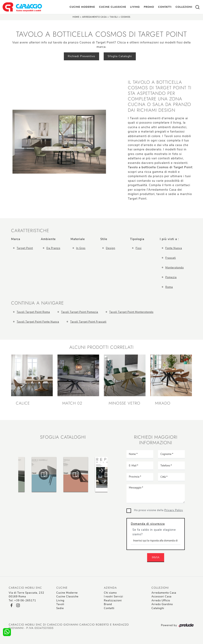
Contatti (165, 7)
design (111, 248)
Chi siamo (110, 593)
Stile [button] (104, 239)
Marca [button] (16, 239)
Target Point (25, 248)
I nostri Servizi (113, 597)
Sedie (60, 608)
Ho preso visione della (158, 510)
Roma (169, 287)
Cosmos (126, 17)
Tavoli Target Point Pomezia (80, 312)
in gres (81, 248)
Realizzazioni (113, 601)
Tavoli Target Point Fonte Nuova (38, 322)
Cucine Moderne (82, 7)
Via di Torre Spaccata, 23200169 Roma (26, 595)
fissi (139, 248)
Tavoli (114, 17)
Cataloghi (158, 608)
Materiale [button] (78, 239)
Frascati (171, 258)
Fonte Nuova (174, 248)
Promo (149, 7)
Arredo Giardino (162, 604)
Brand (108, 604)
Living (135, 7)
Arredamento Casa (94, 17)
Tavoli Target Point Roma (33, 312)
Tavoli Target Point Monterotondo (131, 312)
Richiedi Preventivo (81, 56)
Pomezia (171, 277)
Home (76, 17)
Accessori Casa (161, 597)
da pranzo (53, 248)
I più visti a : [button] (169, 239)
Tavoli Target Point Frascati (88, 322)
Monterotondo (175, 268)
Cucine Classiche (113, 7)
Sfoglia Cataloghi (120, 56)
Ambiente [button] (48, 239)
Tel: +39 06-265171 (22, 601)
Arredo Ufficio (161, 601)
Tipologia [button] (137, 239)
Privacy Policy (174, 510)
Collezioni (184, 7)
